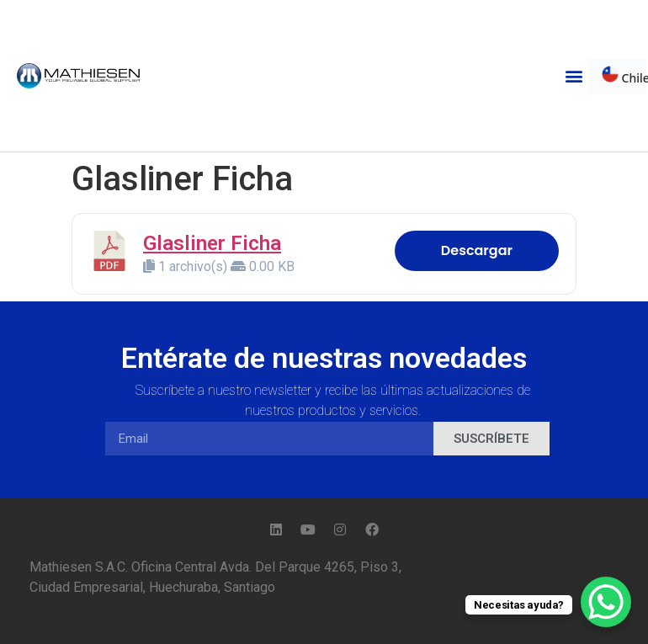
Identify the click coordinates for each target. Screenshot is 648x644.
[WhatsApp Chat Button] (606, 602)
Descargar (477, 250)
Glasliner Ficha (212, 243)
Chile (624, 76)
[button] (574, 76)
